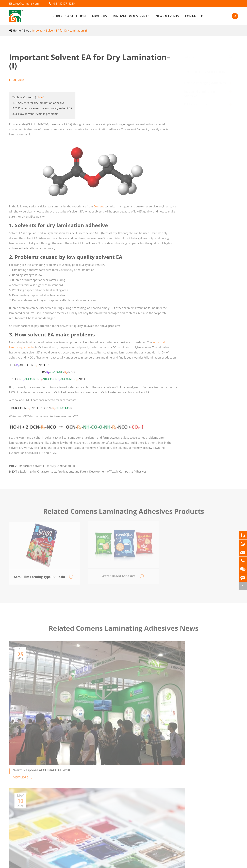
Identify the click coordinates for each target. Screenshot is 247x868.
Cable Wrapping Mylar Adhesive (97, 781)
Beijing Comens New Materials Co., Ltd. (50, 863)
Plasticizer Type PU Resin (25, 810)
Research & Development (175, 763)
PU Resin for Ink (199, 104)
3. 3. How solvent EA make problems (35, 114)
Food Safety (166, 774)
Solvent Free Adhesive (23, 776)
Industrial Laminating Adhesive (102, 763)
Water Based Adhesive (23, 781)
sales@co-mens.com (26, 4)
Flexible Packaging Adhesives (208, 83)
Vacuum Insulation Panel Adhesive (99, 786)
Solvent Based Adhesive (24, 771)
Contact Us (194, 16)
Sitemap (209, 863)
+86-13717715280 (64, 4)
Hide (40, 97)
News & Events (167, 16)
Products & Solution (68, 16)
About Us (99, 16)
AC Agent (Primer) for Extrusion (29, 786)
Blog (27, 31)
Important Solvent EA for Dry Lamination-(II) (47, 464)
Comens (99, 204)
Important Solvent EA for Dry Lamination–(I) (60, 31)
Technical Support (170, 780)
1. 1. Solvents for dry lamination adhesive (38, 103)
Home (17, 31)
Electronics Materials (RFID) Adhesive (100, 791)
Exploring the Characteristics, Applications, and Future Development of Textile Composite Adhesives (83, 469)
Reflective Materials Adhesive (95, 771)
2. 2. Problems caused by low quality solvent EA (42, 108)
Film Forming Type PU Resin (27, 820)
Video (220, 768)
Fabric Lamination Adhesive (94, 776)
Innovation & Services (131, 16)
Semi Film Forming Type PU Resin (30, 815)
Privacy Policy (229, 863)
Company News (226, 774)
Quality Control (169, 768)
